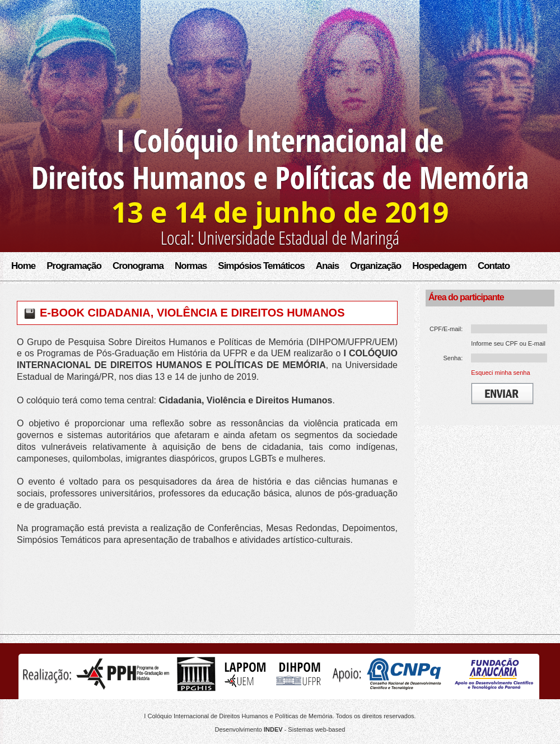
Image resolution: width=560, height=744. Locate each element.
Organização (375, 266)
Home (23, 266)
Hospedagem (439, 266)
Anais (327, 266)
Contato (494, 266)
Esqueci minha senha (500, 373)
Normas (191, 266)
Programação (74, 266)
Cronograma (138, 266)
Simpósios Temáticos (261, 266)
